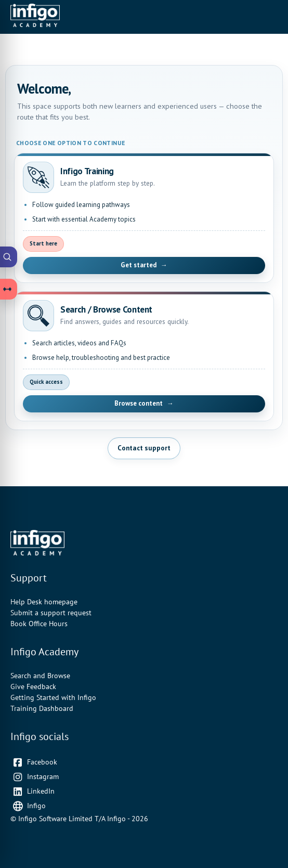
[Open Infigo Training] (144, 218)
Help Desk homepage (44, 602)
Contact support (144, 448)
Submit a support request (51, 613)
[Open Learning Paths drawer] (9, 289)
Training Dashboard (42, 708)
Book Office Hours (39, 624)
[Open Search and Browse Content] (144, 356)
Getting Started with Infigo (53, 697)
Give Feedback (33, 686)
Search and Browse (40, 676)
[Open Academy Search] (9, 257)
